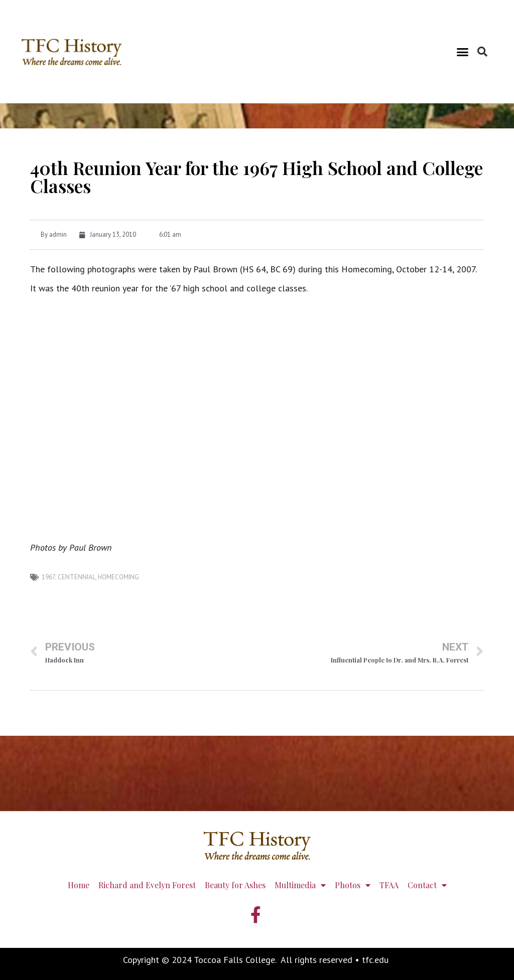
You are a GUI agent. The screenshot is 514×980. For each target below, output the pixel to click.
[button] (463, 52)
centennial (77, 577)
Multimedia (300, 885)
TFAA (389, 885)
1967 (48, 577)
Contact (427, 885)
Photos (353, 885)
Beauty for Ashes (235, 885)
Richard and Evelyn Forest (147, 885)
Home (79, 885)
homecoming (118, 577)
